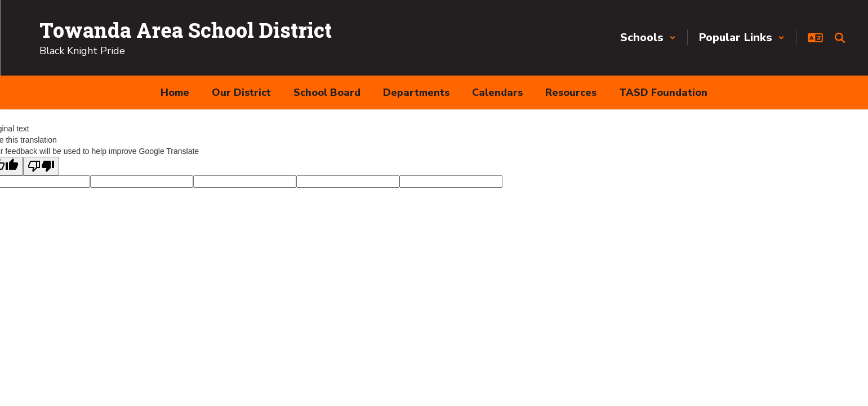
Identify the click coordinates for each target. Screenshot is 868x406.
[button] (648, 37)
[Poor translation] (41, 166)
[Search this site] (840, 38)
